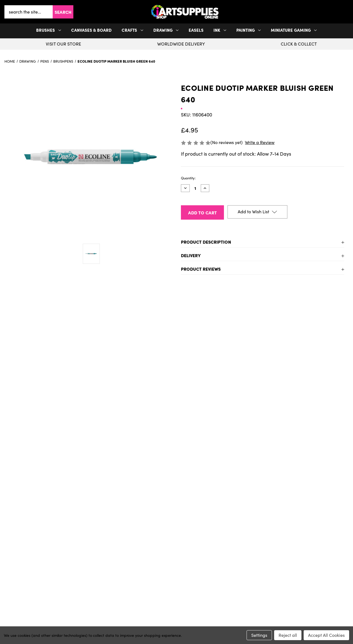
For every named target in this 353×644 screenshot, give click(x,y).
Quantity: (188, 178)
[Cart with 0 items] (347, 12)
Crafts (132, 30)
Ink (220, 30)
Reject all (288, 635)
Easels (196, 30)
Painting (249, 30)
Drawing (166, 30)
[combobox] (29, 12)
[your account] (345, 12)
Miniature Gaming (294, 30)
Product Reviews (201, 269)
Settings (259, 635)
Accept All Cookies (326, 635)
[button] (347, 12)
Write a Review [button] (260, 142)
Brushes (49, 30)
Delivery (191, 255)
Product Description (206, 242)
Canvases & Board (91, 30)
